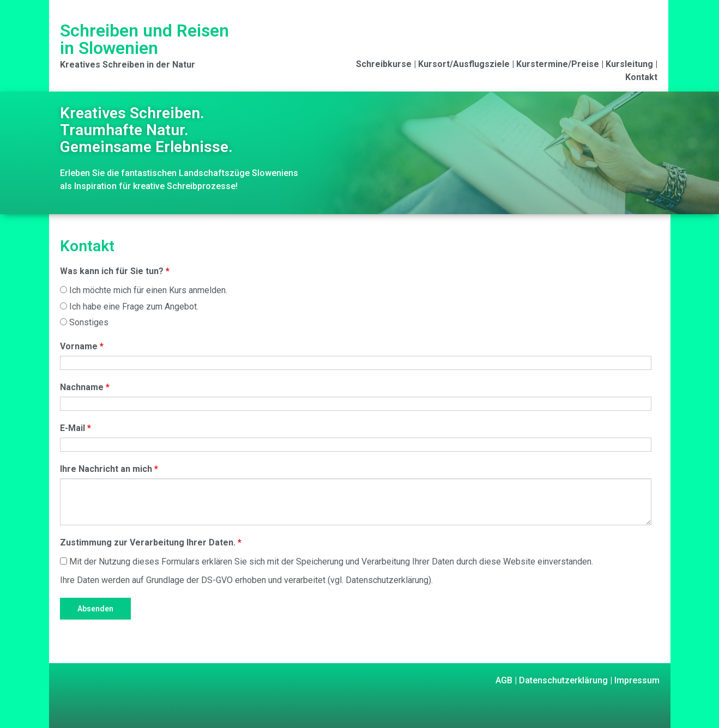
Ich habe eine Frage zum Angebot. (129, 307)
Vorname (82, 346)
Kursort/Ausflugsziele (464, 64)
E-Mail (75, 428)
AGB (504, 680)
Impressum (636, 680)
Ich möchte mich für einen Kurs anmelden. (144, 290)
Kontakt (641, 77)
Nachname (85, 387)
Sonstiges (84, 322)
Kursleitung (629, 64)
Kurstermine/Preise (558, 64)
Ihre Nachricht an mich (109, 469)
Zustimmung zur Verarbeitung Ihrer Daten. (151, 542)
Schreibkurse (384, 64)
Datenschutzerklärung (562, 680)
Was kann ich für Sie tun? (115, 271)
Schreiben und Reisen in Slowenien (144, 39)
